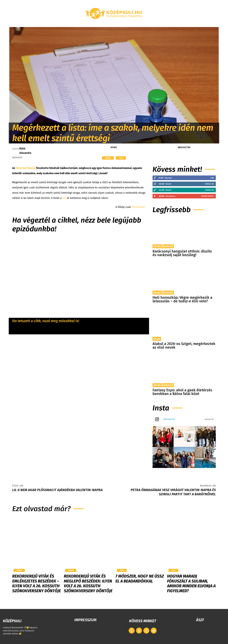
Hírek (108, 158)
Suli (121, 158)
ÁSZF (200, 620)
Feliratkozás (208, 196)
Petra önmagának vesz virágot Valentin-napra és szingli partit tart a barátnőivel (173, 492)
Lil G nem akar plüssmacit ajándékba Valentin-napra (57, 490)
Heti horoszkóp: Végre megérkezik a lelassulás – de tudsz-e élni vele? (182, 299)
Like (212, 178)
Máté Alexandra (25, 151)
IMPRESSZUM (85, 620)
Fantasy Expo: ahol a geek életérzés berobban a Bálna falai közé (182, 392)
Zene (157, 339)
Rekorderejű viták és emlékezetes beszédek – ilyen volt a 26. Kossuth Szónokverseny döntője (36, 584)
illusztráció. (139, 207)
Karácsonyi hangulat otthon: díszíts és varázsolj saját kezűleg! (182, 253)
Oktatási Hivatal (26, 168)
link (65, 198)
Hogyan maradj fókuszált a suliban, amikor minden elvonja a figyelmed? (191, 584)
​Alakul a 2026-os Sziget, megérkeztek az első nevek (184, 346)
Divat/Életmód (163, 246)
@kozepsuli (169, 419)
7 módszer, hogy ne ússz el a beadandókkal (140, 579)
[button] (185, 24)
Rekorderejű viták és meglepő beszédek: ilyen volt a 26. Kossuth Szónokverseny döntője (88, 584)
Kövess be (209, 184)
